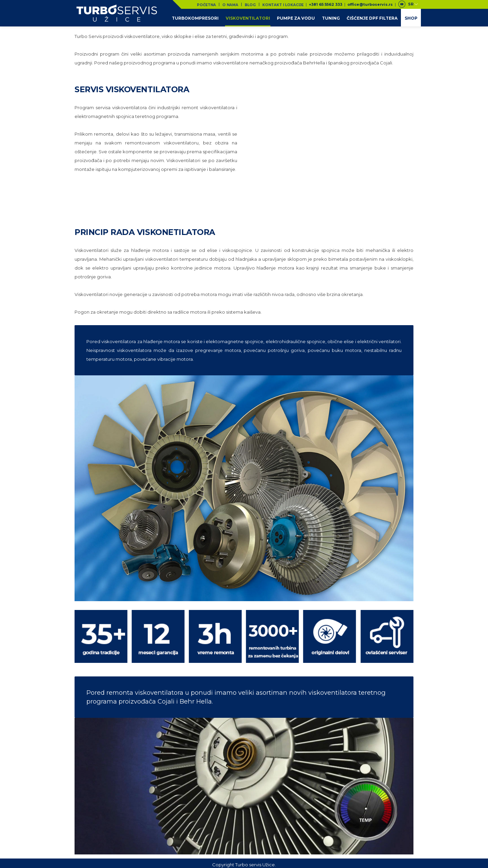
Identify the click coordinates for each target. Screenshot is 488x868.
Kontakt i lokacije (283, 4)
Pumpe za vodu (297, 17)
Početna (209, 4)
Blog (252, 4)
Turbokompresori (196, 17)
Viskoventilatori (249, 17)
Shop (411, 17)
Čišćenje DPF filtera (372, 17)
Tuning (331, 17)
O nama (232, 4)
